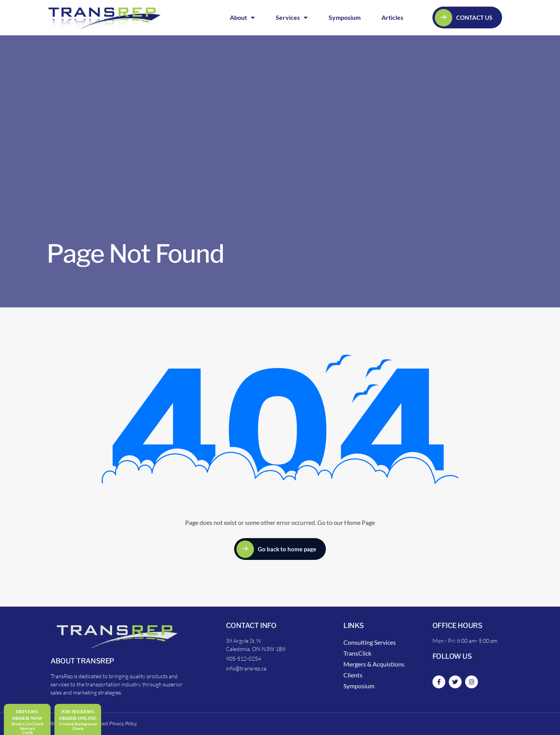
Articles (392, 17)
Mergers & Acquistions (374, 664)
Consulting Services (370, 642)
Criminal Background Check (78, 726)
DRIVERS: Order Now (27, 715)
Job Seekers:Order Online (78, 715)
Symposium (345, 17)
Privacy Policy (123, 724)
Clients (353, 675)
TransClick (357, 653)
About (242, 18)
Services (292, 18)
